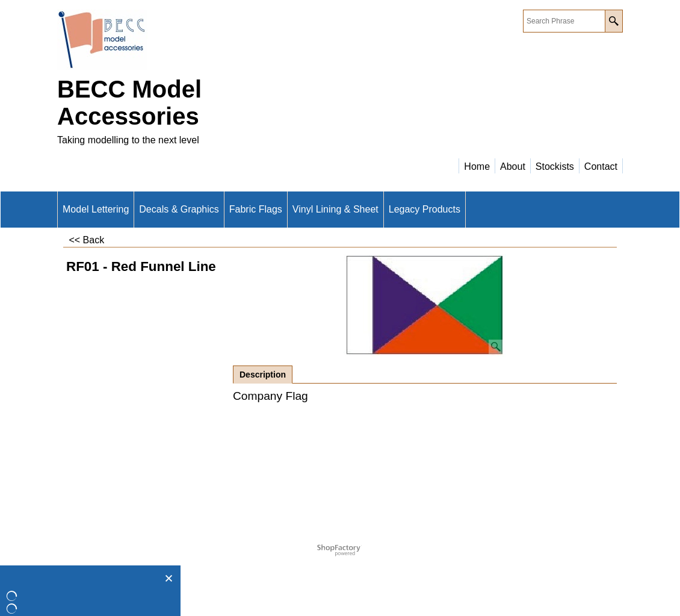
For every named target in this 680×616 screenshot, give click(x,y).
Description (263, 375)
